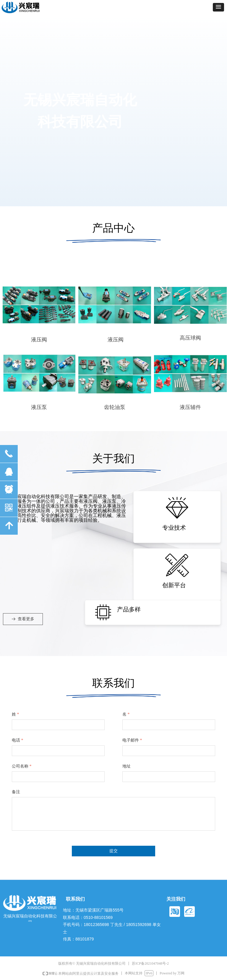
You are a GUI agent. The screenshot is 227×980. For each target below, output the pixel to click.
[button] (218, 7)
